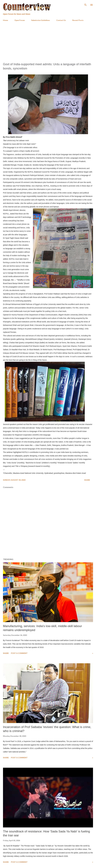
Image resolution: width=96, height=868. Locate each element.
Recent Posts (78, 20)
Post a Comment (19, 653)
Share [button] (87, 480)
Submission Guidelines (41, 20)
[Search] (85, 4)
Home (5, 20)
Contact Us (61, 20)
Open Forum (20, 20)
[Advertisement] (48, 42)
